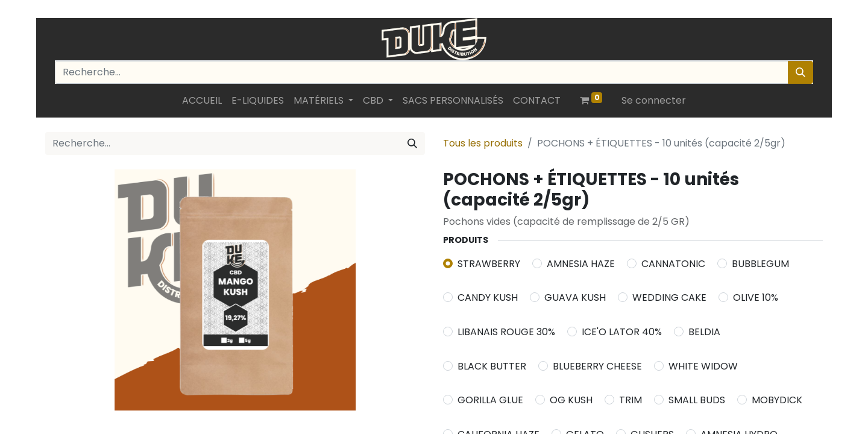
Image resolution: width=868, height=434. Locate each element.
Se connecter (654, 100)
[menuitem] (202, 101)
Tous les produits (483, 143)
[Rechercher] (800, 72)
